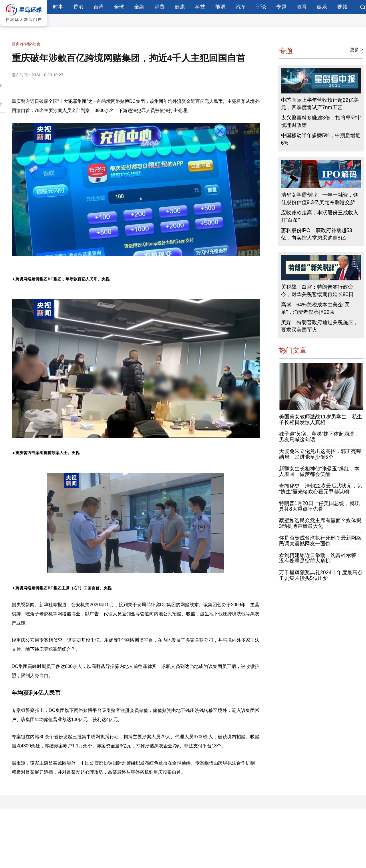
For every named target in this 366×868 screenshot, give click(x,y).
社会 (36, 44)
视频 (342, 7)
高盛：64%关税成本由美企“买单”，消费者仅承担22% (315, 308)
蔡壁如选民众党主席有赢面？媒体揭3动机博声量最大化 (320, 523)
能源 (220, 7)
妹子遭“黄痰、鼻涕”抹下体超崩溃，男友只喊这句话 (319, 437)
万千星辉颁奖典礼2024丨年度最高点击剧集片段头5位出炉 (321, 575)
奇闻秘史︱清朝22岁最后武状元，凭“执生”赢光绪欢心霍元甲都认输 (321, 489)
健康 (180, 7)
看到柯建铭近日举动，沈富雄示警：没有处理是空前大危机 (320, 558)
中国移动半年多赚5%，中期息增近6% (321, 139)
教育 (302, 7)
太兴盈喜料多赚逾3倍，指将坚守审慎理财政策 (321, 121)
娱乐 (322, 7)
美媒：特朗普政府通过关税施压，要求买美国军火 (320, 326)
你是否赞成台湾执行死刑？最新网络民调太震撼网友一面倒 (320, 541)
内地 (26, 44)
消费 (160, 7)
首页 (16, 44)
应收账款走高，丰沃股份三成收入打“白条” (320, 216)
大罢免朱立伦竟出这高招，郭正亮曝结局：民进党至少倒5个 (320, 454)
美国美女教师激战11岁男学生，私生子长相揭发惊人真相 (321, 420)
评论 (261, 7)
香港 (78, 7)
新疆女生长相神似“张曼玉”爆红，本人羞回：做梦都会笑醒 (319, 472)
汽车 (241, 7)
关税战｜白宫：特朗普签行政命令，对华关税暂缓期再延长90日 (317, 291)
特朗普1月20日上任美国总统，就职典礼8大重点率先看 (319, 506)
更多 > (357, 50)
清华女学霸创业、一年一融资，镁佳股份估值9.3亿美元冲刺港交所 (320, 199)
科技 (200, 7)
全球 (119, 7)
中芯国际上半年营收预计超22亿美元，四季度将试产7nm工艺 (320, 104)
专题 (281, 7)
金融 (139, 7)
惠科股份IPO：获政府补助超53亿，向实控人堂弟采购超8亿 (317, 234)
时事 (58, 7)
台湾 (99, 7)
